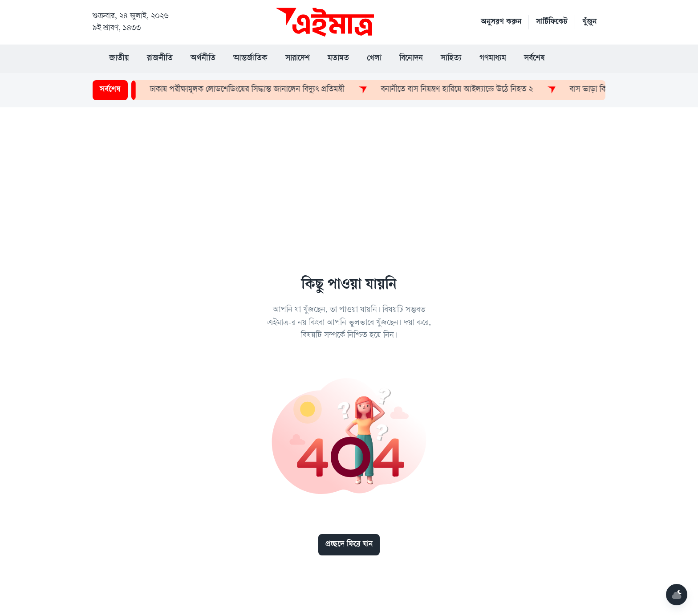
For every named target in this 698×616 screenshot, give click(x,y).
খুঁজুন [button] (589, 22)
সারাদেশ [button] (298, 59)
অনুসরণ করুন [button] (501, 22)
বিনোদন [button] (411, 59)
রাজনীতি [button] (160, 59)
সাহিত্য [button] (451, 59)
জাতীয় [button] (119, 59)
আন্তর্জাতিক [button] (250, 59)
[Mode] (677, 595)
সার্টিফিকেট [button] (552, 22)
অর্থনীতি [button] (203, 59)
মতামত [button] (338, 59)
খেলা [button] (374, 59)
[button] (572, 59)
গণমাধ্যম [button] (493, 59)
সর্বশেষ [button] (534, 59)
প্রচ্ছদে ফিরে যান (349, 545)
